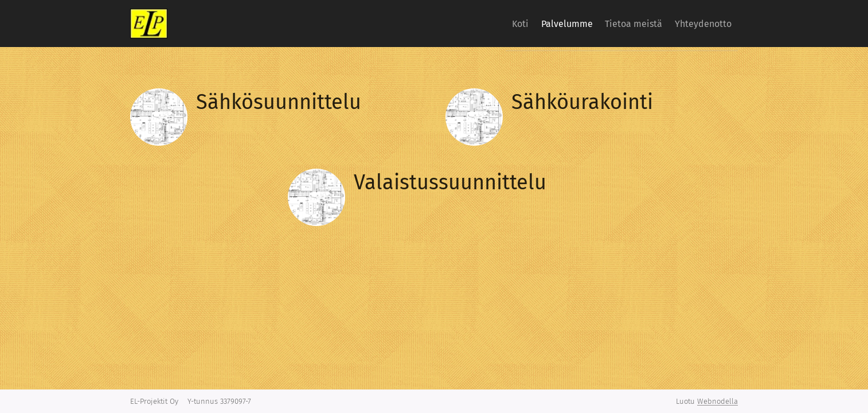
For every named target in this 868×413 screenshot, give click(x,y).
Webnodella (718, 401)
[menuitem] (492, 24)
